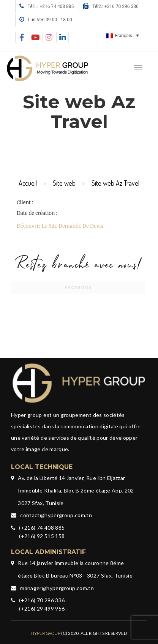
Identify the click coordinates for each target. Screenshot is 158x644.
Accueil (28, 183)
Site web (64, 183)
